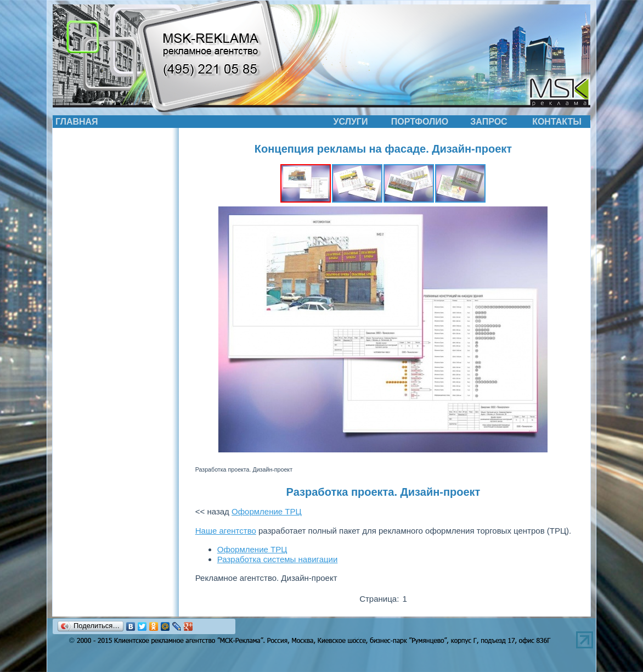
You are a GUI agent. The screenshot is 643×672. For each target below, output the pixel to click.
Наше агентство (226, 531)
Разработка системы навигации (278, 559)
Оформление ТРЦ (267, 511)
